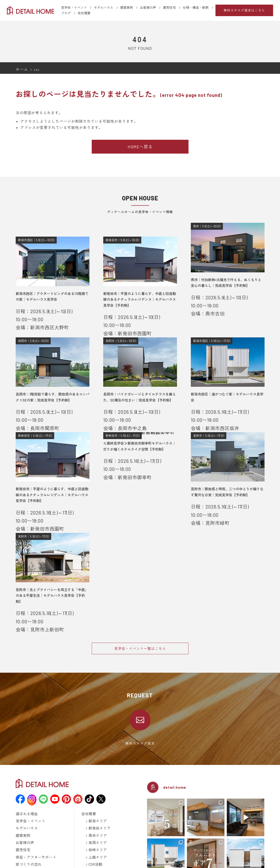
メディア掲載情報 (28, 802)
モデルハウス (103, 7)
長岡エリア (96, 736)
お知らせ (87, 760)
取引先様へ (89, 796)
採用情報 (87, 778)
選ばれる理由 (25, 712)
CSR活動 (94, 754)
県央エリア (96, 730)
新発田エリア (97, 724)
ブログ (66, 13)
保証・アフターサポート (32, 748)
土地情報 (87, 772)
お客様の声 (148, 7)
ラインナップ (25, 784)
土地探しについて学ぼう (39, 778)
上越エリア (96, 748)
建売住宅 (169, 7)
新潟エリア (96, 718)
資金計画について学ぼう (39, 772)
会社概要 (84, 13)
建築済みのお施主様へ (96, 790)
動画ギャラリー (26, 796)
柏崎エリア (96, 742)
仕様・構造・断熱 (196, 7)
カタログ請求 (90, 784)
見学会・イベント (74, 7)
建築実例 (127, 7)
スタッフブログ (92, 766)
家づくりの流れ (26, 754)
